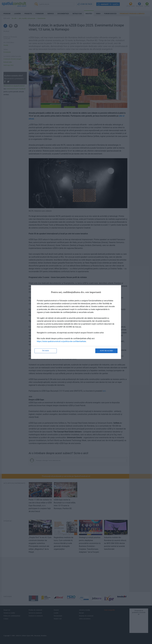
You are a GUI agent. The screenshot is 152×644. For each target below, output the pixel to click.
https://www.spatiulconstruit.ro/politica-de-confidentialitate (61, 341)
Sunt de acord (106, 351)
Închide (46, 351)
